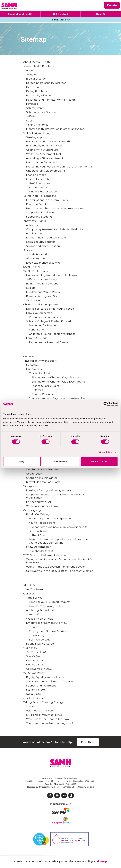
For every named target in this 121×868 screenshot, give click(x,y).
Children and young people (41, 304)
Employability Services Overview (47, 623)
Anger (30, 70)
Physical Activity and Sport (43, 296)
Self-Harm (33, 116)
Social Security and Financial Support (50, 681)
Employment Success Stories (47, 631)
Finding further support (44, 192)
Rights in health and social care (46, 238)
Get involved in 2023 (39, 669)
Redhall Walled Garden (41, 644)
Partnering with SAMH (40, 502)
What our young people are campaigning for (60, 527)
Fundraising (36, 330)
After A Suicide (35, 258)
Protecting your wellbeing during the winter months (59, 167)
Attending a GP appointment (45, 158)
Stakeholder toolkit (41, 551)
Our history (30, 648)
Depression (33, 87)
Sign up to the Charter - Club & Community (59, 382)
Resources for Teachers (43, 325)
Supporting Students (39, 217)
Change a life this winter (42, 478)
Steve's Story (34, 656)
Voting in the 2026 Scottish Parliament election (56, 567)
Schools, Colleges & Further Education (50, 321)
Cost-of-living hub (37, 179)
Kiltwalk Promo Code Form (43, 482)
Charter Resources (43, 394)
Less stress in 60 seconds (42, 162)
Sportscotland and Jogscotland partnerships (57, 398)
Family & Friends (37, 338)
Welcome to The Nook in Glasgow (48, 719)
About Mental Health (20, 14)
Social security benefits (41, 242)
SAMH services (38, 187)
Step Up (34, 627)
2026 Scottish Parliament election (45, 555)
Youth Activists (38, 531)
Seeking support (37, 137)
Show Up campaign (39, 547)
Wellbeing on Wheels (40, 619)
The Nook (29, 706)
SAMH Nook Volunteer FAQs (44, 715)
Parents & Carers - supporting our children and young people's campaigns (58, 541)
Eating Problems (37, 91)
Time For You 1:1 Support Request (50, 602)
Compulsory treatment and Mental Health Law (56, 229)
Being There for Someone (42, 284)
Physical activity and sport (40, 361)
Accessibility (85, 861)
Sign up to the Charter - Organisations (56, 377)
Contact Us (21, 861)
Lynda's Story (35, 660)
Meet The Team (33, 589)
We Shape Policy (34, 673)
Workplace (33, 300)
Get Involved (61, 14)
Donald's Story (35, 665)
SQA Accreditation (41, 640)
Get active (33, 365)
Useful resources (39, 183)
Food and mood (36, 175)
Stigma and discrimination (43, 246)
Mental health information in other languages (55, 129)
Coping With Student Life (42, 150)
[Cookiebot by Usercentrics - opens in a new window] (105, 404)
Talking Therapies (37, 125)
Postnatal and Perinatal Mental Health (51, 100)
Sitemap (102, 861)
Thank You (38, 535)
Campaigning (32, 510)
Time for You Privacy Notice (46, 606)
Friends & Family (37, 204)
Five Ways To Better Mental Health (48, 141)
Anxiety (31, 75)
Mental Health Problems (39, 66)
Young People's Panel (43, 523)
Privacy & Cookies (63, 861)
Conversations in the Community (47, 200)
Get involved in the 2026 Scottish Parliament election (60, 571)
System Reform (36, 690)
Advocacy (32, 225)
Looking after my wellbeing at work (49, 490)
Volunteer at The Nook (40, 711)
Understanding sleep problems (46, 171)
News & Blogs (32, 694)
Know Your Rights (35, 221)
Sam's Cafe (33, 614)
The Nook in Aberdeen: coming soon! (50, 723)
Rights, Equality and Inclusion (45, 677)
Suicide (28, 250)
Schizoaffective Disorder (41, 112)
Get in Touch (34, 474)
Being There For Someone (40, 196)
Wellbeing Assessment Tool (43, 154)
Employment (34, 233)
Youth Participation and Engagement (50, 519)
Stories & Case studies (46, 386)
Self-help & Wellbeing (37, 133)
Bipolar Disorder (36, 79)
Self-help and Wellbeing (41, 279)
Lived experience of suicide (43, 263)
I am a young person (39, 313)
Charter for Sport (39, 373)
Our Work (29, 594)
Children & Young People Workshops (52, 334)
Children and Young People (43, 292)
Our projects (34, 369)
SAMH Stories (32, 267)
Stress (30, 121)
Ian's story (38, 635)
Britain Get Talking (38, 514)
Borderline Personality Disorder (46, 83)
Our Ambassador (34, 698)
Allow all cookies (99, 461)
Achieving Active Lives (40, 610)
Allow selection (61, 461)
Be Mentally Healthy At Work (44, 146)
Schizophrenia (35, 108)
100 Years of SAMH (38, 652)
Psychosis (32, 104)
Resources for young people (47, 317)
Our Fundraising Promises (43, 469)
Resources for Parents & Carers (48, 342)
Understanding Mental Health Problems (52, 275)
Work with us (40, 861)
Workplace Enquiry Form (42, 506)
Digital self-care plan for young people (50, 309)
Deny (22, 461)
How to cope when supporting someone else (55, 208)
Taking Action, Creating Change (43, 702)
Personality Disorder (39, 95)
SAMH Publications (35, 271)
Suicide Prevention (38, 254)
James (39, 390)
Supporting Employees (41, 212)
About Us (29, 585)
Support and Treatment (41, 686)
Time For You (34, 598)
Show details (106, 452)
